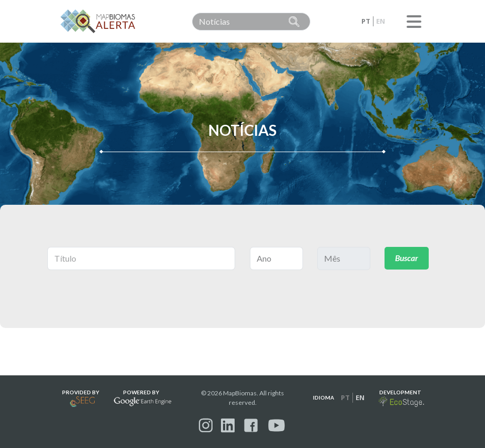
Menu (414, 22)
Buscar (407, 258)
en (381, 21)
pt (366, 21)
